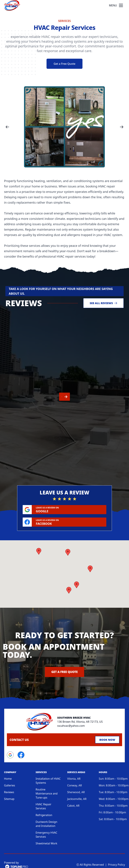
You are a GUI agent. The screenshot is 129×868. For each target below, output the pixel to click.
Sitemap (9, 790)
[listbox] (64, 127)
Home (8, 770)
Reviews (9, 783)
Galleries (9, 777)
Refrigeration (44, 806)
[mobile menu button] (121, 5)
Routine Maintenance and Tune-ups (47, 785)
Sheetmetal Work (46, 835)
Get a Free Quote (64, 64)
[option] (64, 127)
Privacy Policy (116, 856)
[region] (64, 127)
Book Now (107, 731)
